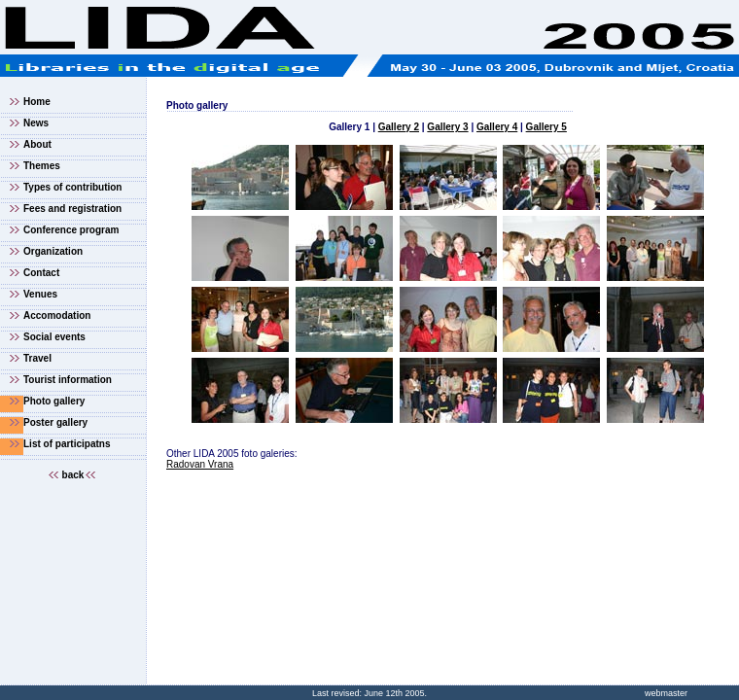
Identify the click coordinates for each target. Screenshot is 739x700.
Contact (41, 273)
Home (37, 102)
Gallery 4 (497, 127)
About (37, 144)
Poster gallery (55, 422)
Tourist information (68, 380)
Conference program (71, 230)
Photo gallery (54, 401)
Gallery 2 (399, 127)
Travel (37, 358)
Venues (40, 294)
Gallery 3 (447, 127)
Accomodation (57, 315)
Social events (54, 337)
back (73, 475)
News (36, 123)
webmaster (666, 693)
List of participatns (67, 444)
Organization (53, 251)
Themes (42, 166)
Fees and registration (72, 209)
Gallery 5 (546, 127)
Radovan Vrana (200, 464)
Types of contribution (72, 187)
